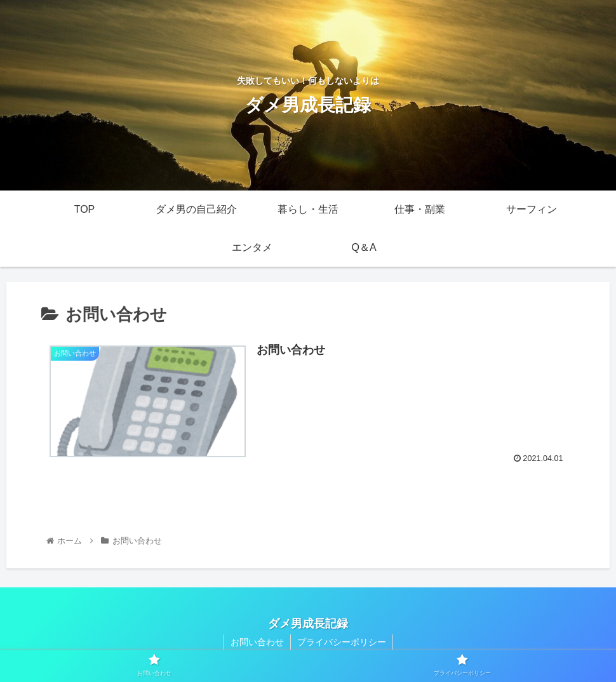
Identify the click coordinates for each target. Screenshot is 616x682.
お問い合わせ (257, 642)
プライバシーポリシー (342, 642)
